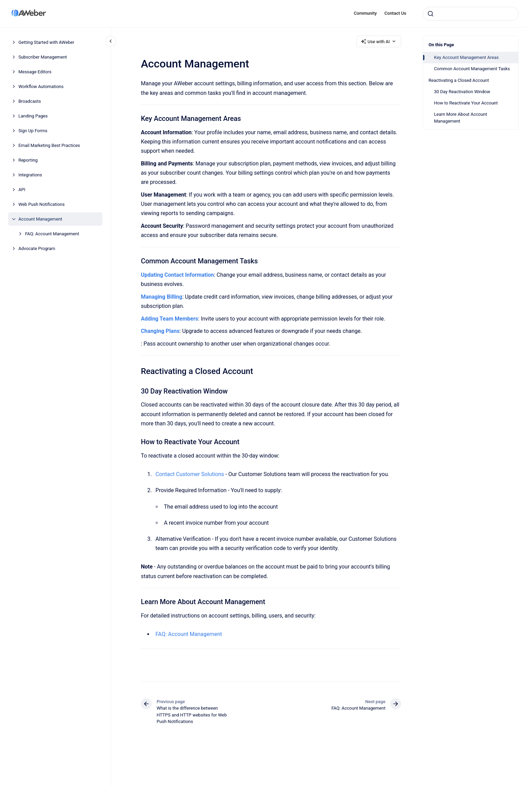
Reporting (28, 160)
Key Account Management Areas (466, 57)
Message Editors (35, 72)
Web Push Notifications (42, 204)
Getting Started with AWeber (46, 42)
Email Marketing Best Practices (49, 145)
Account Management (40, 219)
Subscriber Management (43, 57)
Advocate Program (37, 248)
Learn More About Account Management (461, 118)
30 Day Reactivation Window (462, 92)
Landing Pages (33, 116)
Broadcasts (30, 101)
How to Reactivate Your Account (466, 103)
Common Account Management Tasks (472, 69)
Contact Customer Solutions (190, 474)
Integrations (30, 175)
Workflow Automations (41, 86)
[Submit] (431, 14)
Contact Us (395, 13)
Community (365, 13)
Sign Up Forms (33, 131)
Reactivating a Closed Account (459, 80)
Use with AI (379, 41)
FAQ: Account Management (52, 234)
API (22, 190)
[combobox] (471, 14)
